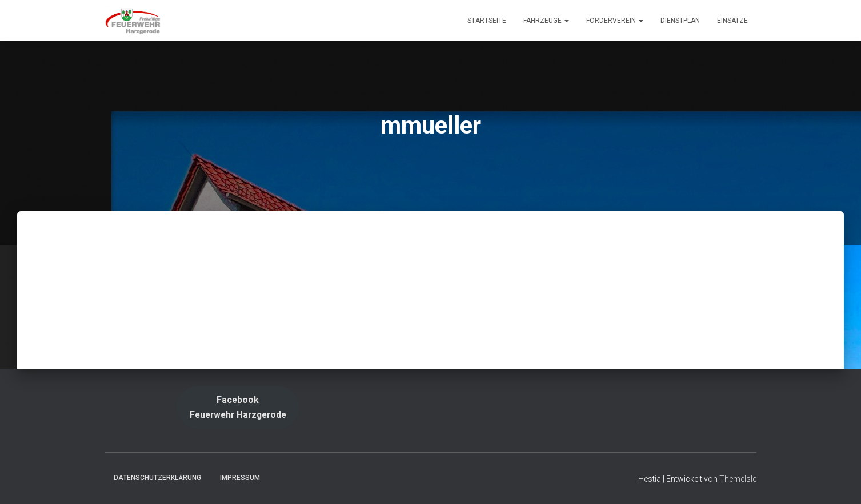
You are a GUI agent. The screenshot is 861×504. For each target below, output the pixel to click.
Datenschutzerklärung (157, 478)
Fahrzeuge (546, 21)
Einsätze (732, 21)
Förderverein (615, 21)
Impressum (240, 478)
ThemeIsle (738, 479)
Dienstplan (680, 21)
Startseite (487, 21)
